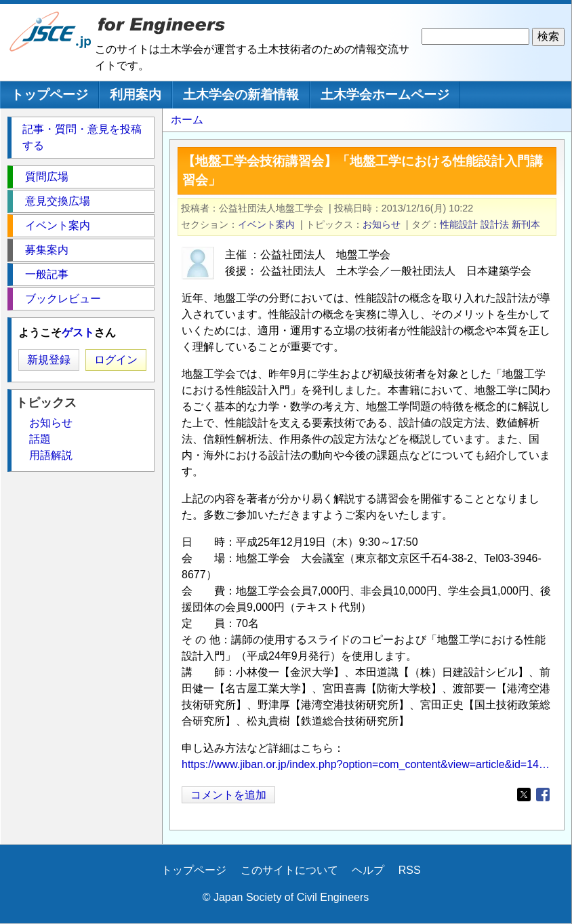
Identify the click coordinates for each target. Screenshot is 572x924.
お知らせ (382, 224)
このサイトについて (289, 870)
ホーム (187, 120)
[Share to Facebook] (543, 795)
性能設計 (459, 224)
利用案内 (136, 95)
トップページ (49, 95)
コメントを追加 (228, 795)
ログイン (116, 360)
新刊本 (526, 224)
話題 (40, 439)
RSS (410, 870)
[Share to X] (524, 795)
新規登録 (49, 360)
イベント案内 (266, 224)
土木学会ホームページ (385, 95)
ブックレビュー (63, 299)
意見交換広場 (58, 201)
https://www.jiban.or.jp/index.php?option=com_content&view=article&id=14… (366, 764)
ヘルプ (368, 870)
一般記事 (47, 274)
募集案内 (47, 250)
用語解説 (51, 455)
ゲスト (78, 333)
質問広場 (47, 177)
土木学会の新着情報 (241, 95)
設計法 (495, 224)
